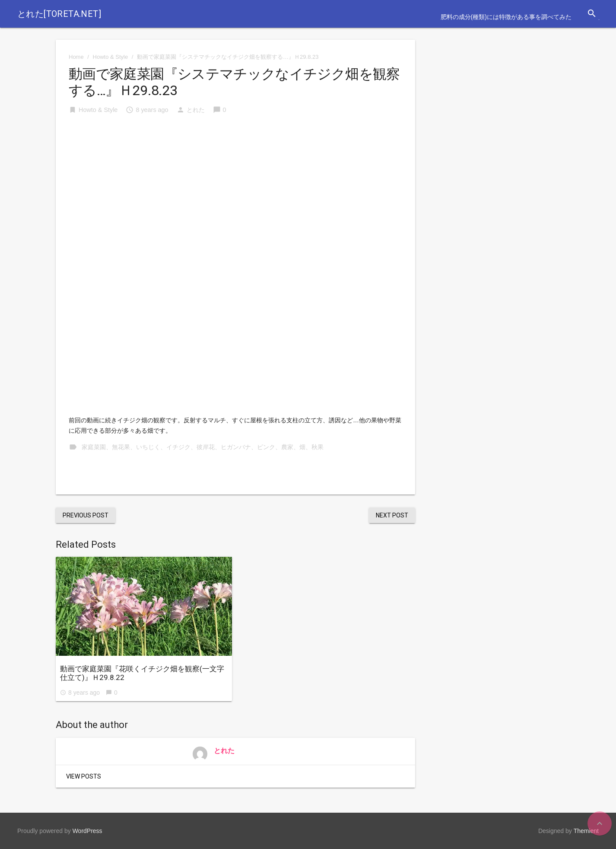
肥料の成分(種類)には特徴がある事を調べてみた (506, 17)
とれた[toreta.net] (59, 14)
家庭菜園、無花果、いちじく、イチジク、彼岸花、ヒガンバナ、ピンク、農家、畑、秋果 (203, 447)
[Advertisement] (235, 188)
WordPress (87, 831)
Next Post (392, 515)
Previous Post (86, 515)
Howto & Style (111, 57)
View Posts (84, 776)
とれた (196, 110)
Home (76, 57)
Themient (586, 831)
